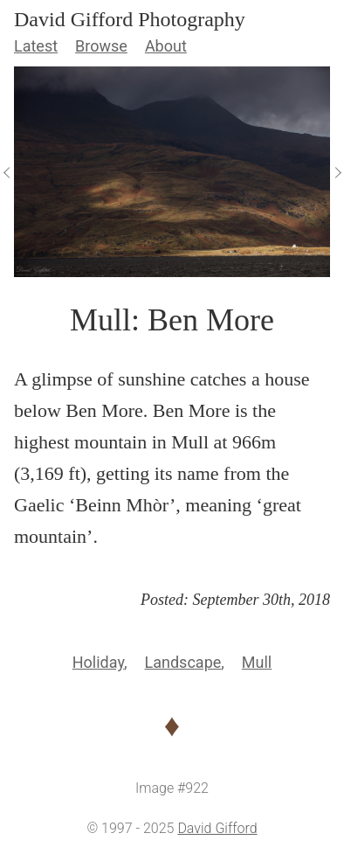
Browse (101, 46)
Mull (257, 662)
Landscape (183, 662)
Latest (36, 46)
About (166, 46)
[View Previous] (7, 172)
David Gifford (217, 828)
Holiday (98, 662)
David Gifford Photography (130, 19)
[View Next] (337, 172)
